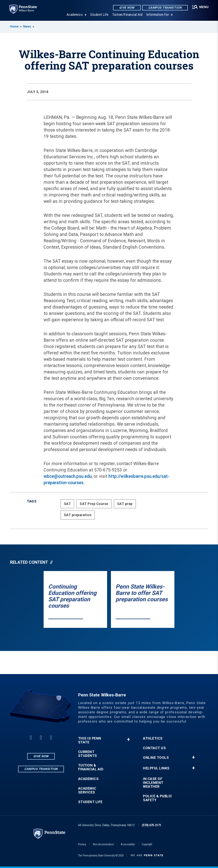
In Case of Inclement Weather (153, 783)
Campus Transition (165, 8)
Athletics (153, 738)
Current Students (88, 754)
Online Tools (156, 758)
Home (14, 26)
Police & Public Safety (158, 798)
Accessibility (128, 844)
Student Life (99, 15)
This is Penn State (90, 740)
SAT (67, 504)
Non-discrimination (103, 844)
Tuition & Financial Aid (91, 767)
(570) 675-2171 (152, 825)
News (27, 26)
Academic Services (87, 790)
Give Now (127, 8)
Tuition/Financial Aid (127, 15)
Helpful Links (156, 768)
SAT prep (125, 504)
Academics (75, 15)
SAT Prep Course (94, 504)
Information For (158, 15)
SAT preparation (78, 515)
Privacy (82, 844)
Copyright (147, 844)
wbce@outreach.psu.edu (68, 476)
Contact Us (154, 748)
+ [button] (128, 739)
